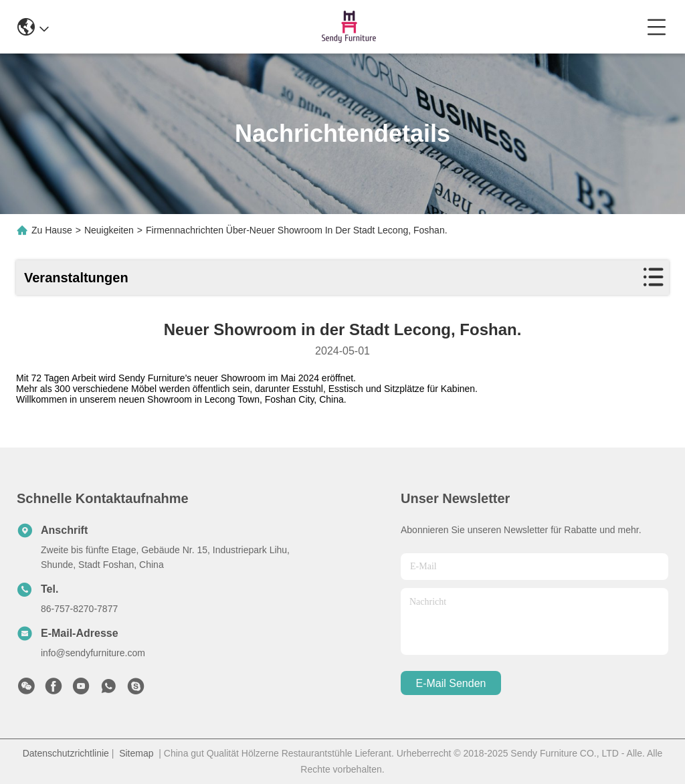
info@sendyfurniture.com (93, 653)
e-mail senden (451, 683)
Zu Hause (52, 230)
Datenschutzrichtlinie (66, 753)
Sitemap (136, 753)
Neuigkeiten (109, 230)
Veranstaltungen (76, 278)
